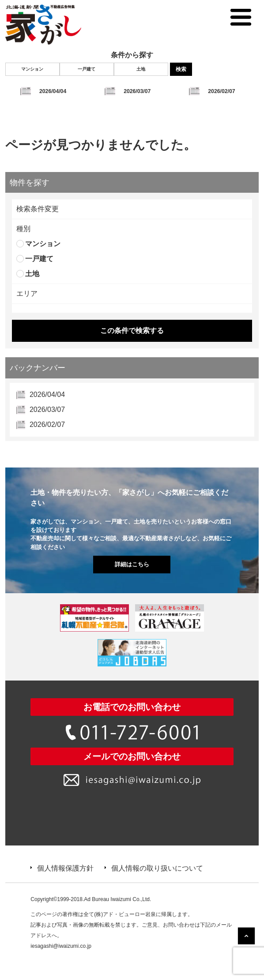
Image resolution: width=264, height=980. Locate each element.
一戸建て (87, 69)
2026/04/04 (53, 91)
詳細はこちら (132, 564)
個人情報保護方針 (65, 868)
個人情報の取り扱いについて (157, 868)
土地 (141, 69)
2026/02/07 (221, 91)
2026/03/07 (137, 91)
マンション (32, 69)
